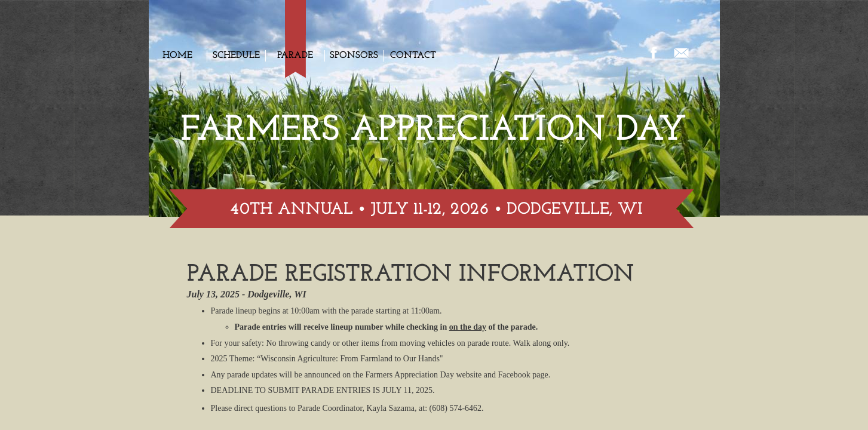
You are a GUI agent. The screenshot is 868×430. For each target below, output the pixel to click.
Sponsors (354, 56)
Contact (413, 56)
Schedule (236, 56)
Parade (295, 56)
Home (177, 56)
